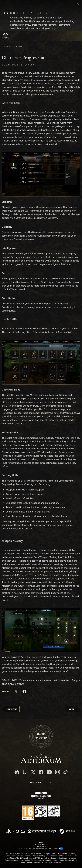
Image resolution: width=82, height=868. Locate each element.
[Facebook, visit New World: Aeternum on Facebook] (41, 772)
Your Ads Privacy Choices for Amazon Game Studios (41, 849)
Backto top (41, 736)
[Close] (78, 4)
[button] (41, 174)
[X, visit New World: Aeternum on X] (33, 772)
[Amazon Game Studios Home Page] (41, 796)
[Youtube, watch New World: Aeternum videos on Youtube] (49, 772)
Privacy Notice (41, 844)
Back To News (13, 47)
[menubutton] (78, 36)
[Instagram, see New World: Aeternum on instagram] (58, 772)
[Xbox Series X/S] (42, 831)
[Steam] (67, 832)
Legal (41, 842)
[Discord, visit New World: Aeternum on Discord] (17, 772)
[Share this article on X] (16, 691)
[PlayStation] (15, 831)
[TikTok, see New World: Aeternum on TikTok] (65, 772)
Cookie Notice (41, 846)
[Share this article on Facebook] (24, 691)
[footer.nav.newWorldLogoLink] (41, 763)
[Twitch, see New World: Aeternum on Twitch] (25, 772)
